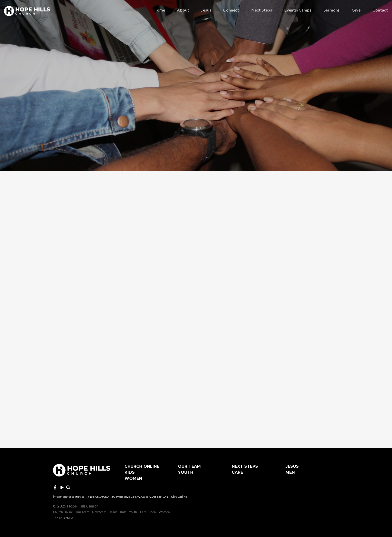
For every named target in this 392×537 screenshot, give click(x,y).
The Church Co (63, 518)
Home (159, 10)
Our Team (189, 466)
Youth (186, 472)
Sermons (332, 10)
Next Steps (262, 10)
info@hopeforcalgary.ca (69, 497)
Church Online (142, 466)
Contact (380, 10)
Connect (231, 10)
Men (290, 472)
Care (237, 472)
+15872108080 (98, 497)
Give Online (179, 497)
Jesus (206, 10)
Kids (130, 472)
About (183, 10)
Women (133, 478)
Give (356, 10)
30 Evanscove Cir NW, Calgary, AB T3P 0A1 (140, 497)
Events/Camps (298, 10)
